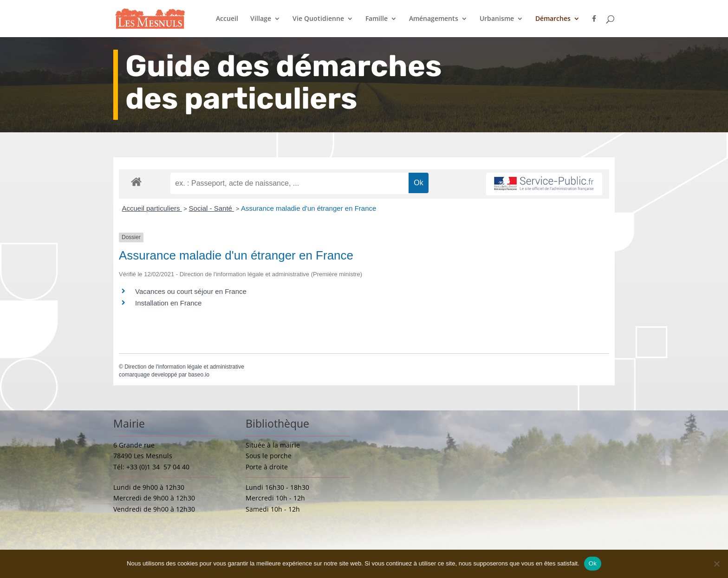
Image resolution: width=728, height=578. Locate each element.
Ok (593, 563)
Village (261, 19)
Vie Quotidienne (318, 19)
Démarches (553, 19)
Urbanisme (497, 19)
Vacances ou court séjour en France (191, 291)
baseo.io (198, 375)
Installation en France (168, 303)
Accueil (227, 19)
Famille (377, 19)
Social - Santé (212, 208)
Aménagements (434, 19)
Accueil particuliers (152, 208)
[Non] (716, 564)
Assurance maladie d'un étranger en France (309, 208)
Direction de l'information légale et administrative (184, 367)
